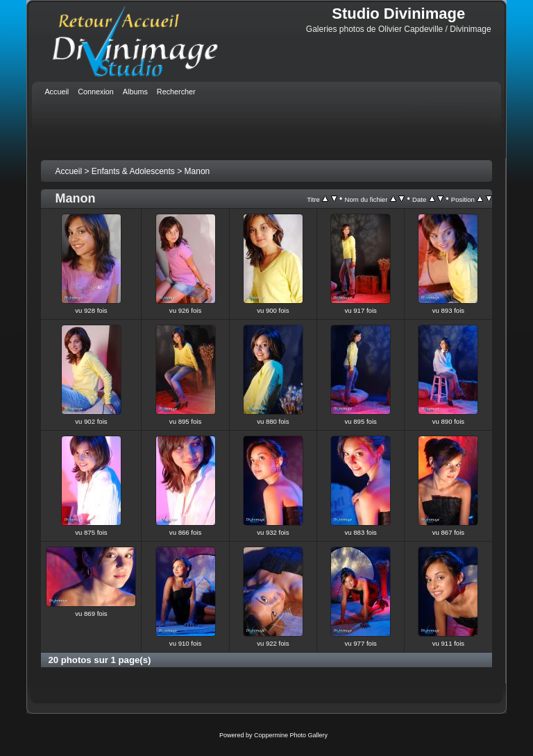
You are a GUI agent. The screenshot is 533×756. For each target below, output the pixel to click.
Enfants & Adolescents (133, 171)
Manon (197, 171)
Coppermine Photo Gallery (291, 735)
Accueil (68, 171)
